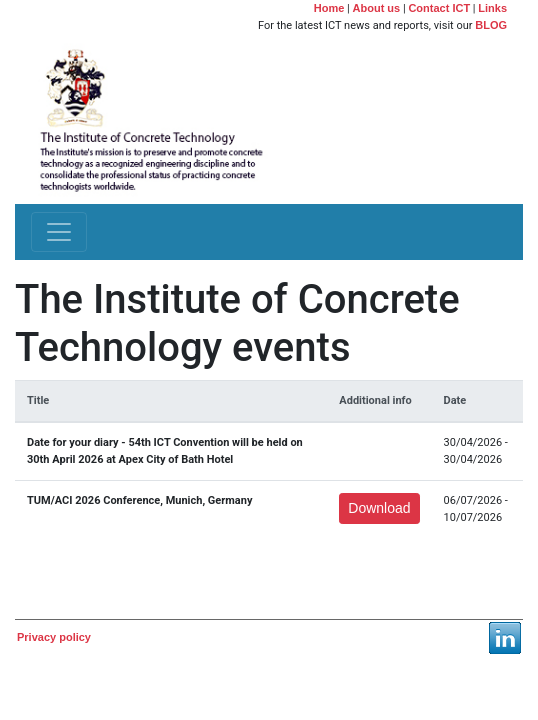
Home (329, 8)
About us (377, 8)
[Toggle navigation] (59, 232)
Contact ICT (439, 8)
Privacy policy (54, 637)
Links (492, 8)
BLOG (491, 25)
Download (379, 508)
